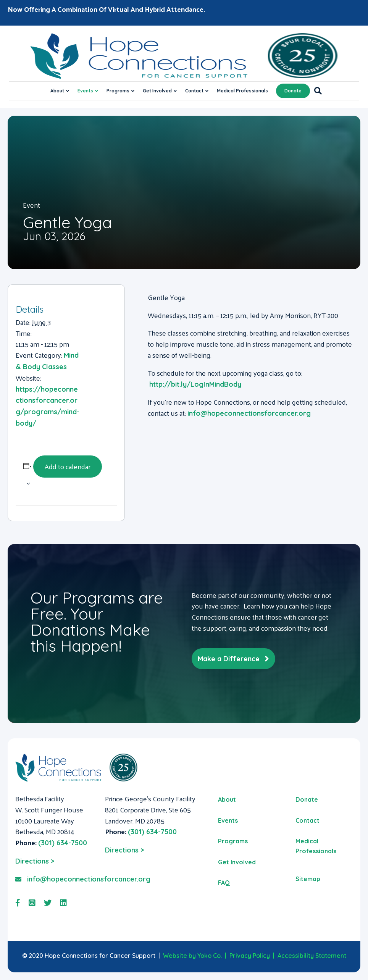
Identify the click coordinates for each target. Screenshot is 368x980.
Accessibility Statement (312, 956)
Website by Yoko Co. (192, 956)
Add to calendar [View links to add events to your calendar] (68, 466)
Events (85, 91)
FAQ (224, 883)
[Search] (316, 91)
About (57, 91)
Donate (293, 91)
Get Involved (157, 91)
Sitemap (308, 879)
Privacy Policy (250, 956)
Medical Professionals (242, 91)
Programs (118, 91)
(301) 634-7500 (63, 843)
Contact (194, 91)
